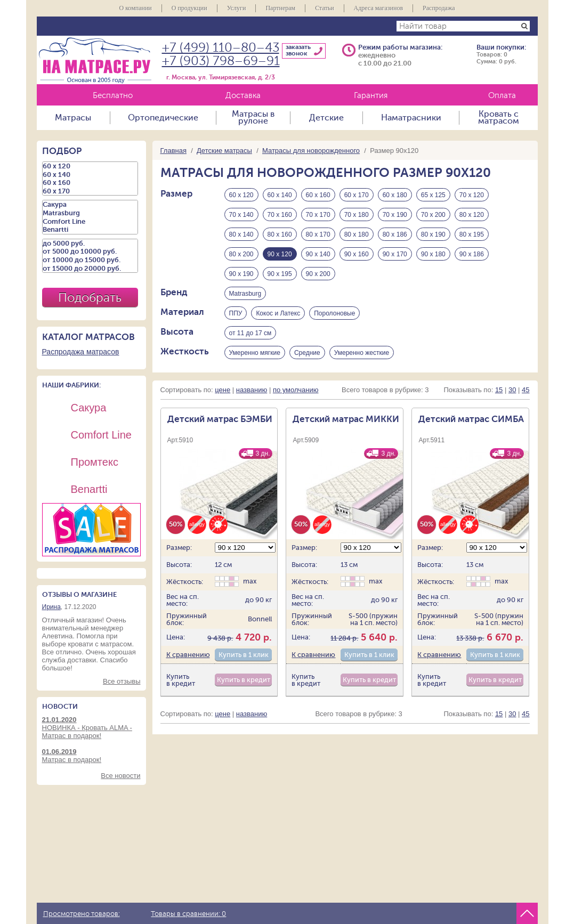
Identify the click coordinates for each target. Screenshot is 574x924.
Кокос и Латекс (278, 313)
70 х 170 (318, 215)
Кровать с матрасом (499, 118)
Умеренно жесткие (362, 353)
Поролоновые (334, 313)
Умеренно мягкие (255, 353)
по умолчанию (296, 390)
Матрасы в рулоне (253, 118)
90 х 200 (318, 274)
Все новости (120, 776)
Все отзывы (122, 681)
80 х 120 (472, 215)
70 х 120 (472, 195)
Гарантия (371, 96)
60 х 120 (241, 195)
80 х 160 (280, 234)
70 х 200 (433, 215)
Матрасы (73, 118)
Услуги (237, 8)
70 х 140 (241, 215)
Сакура (90, 205)
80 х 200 (241, 254)
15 (499, 390)
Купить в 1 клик (244, 655)
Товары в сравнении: (188, 914)
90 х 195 (280, 274)
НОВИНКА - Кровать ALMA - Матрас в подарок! (91, 728)
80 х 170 (318, 234)
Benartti (90, 230)
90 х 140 (318, 254)
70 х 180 (357, 215)
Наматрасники (411, 118)
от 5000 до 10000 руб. (90, 252)
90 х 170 (395, 254)
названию (252, 390)
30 (512, 390)
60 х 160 (318, 195)
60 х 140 (280, 195)
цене (223, 390)
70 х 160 (280, 215)
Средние (307, 353)
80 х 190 (433, 234)
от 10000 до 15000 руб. (90, 260)
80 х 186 (395, 234)
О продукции (189, 8)
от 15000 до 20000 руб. (90, 269)
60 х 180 (395, 195)
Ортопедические (163, 118)
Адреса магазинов (379, 8)
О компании (135, 8)
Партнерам (280, 8)
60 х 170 (357, 195)
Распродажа (439, 8)
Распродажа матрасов (81, 352)
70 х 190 (395, 215)
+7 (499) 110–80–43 (221, 48)
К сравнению (188, 655)
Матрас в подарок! (91, 756)
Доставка (243, 96)
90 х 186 (472, 254)
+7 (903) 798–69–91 (221, 61)
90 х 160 (357, 254)
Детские (326, 118)
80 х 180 (357, 234)
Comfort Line (90, 222)
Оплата (502, 96)
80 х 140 (241, 234)
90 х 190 (241, 274)
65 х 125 (433, 195)
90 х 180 (433, 254)
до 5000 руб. (90, 244)
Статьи (324, 8)
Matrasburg (245, 294)
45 (526, 390)
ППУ (236, 313)
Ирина (51, 607)
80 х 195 (472, 234)
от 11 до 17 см (250, 333)
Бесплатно (113, 96)
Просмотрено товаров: (82, 914)
